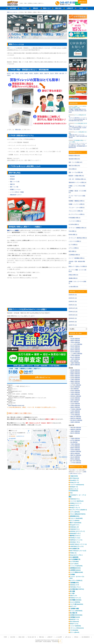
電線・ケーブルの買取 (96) (76, 172)
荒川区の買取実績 (75, 387)
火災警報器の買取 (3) (74, 255)
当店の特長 (13, 8)
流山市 (52, 73)
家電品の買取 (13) (73, 275)
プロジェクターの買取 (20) (76, 211)
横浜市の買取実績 (75, 433)
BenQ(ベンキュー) (75, 508)
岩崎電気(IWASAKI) (75, 568)
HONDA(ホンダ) (74, 527)
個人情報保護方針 (78, 637)
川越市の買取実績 (75, 363)
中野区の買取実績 (75, 405)
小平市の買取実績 (75, 415)
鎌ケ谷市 (62, 73)
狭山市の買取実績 (75, 357)
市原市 (31, 73)
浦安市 (41, 73)
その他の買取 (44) (73, 287)
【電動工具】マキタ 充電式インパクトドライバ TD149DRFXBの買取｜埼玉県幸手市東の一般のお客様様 (78, 128)
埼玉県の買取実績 (75, 339)
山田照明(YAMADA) (75, 570)
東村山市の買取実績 (76, 417)
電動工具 (12, 184)
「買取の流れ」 (18, 130)
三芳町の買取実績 (75, 355)
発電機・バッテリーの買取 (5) (77, 204)
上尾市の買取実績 (75, 359)
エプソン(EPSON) (75, 512)
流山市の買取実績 (75, 457)
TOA (71, 493)
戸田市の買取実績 (75, 342)
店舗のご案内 (26, 637)
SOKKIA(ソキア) (75, 585)
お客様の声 (70, 8)
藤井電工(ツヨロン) (75, 536)
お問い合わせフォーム (55, 373)
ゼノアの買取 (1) (73, 245)
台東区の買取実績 (75, 394)
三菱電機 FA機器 (75, 609)
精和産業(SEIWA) (75, 516)
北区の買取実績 (75, 389)
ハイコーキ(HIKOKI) (75, 626)
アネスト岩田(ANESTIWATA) (78, 514)
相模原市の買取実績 (76, 429)
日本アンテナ (74, 596)
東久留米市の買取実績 (76, 420)
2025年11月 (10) (73, 312)
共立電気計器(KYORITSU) (77, 589)
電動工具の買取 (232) (74, 166)
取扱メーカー (47, 8)
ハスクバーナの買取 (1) (75, 241)
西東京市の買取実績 (76, 418)
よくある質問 (56, 637)
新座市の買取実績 (75, 350)
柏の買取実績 (74, 442)
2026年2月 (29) (73, 301)
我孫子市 (47, 73)
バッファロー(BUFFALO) (77, 501)
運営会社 (70, 637)
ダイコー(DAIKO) (75, 520)
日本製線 (72, 574)
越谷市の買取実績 (75, 365)
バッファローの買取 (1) (75, 221)
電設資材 (12, 176)
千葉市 (17, 73)
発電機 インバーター (15, 189)
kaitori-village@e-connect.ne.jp (16, 402)
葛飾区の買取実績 (75, 381)
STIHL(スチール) (75, 482)
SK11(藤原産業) (74, 557)
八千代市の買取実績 (76, 463)
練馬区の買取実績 (75, 372)
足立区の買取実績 (75, 398)
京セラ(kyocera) (74, 478)
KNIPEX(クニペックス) (76, 540)
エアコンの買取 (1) (74, 248)
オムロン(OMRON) (75, 602)
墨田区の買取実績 (75, 413)
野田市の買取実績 (75, 459)
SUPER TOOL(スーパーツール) (78, 544)
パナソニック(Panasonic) (77, 628)
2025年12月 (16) (73, 308)
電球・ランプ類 (14, 187)
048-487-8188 (25, 373)
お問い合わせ (82, 2)
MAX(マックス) (74, 624)
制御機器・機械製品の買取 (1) (77, 201)
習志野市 (36, 73)
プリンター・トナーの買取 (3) (77, 208)
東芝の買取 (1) (72, 251)
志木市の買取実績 (75, 348)
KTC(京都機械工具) (75, 559)
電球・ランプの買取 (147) (75, 162)
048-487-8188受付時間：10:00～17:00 (66, 3)
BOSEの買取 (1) (73, 235)
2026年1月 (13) (73, 305)
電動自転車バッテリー (16, 195)
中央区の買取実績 (75, 411)
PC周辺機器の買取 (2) (74, 218)
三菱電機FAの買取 (75, 108)
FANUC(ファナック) (75, 598)
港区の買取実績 (75, 402)
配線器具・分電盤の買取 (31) (76, 176)
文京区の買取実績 (75, 404)
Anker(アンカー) (74, 505)
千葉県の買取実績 (75, 438)
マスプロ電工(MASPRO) (77, 604)
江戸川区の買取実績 (76, 385)
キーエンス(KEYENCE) (76, 611)
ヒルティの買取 (78, 132)
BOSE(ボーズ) (74, 487)
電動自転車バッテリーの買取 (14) (77, 182)
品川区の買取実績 (75, 378)
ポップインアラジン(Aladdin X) (78, 510)
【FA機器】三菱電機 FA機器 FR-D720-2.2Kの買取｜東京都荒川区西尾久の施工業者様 (78, 111)
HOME (13, 637)
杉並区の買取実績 (75, 391)
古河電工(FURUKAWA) (76, 615)
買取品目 (36, 8)
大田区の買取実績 (75, 383)
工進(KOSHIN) (74, 476)
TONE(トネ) (73, 553)
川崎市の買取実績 (75, 431)
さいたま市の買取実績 (76, 344)
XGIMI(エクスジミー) (76, 503)
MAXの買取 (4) (73, 169)
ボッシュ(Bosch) (75, 632)
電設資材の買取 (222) (74, 159)
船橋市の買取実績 (75, 448)
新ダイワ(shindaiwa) (76, 523)
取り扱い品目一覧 (34, 637)
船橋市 (26, 73)
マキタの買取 (77, 123)
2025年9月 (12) (73, 318)
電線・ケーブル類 (15, 182)
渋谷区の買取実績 (75, 392)
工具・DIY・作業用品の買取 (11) (77, 179)
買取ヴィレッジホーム (12, 12)
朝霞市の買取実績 (75, 341)
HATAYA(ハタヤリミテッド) (77, 531)
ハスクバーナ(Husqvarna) (77, 485)
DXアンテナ (73, 606)
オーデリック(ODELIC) (76, 581)
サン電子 (72, 593)
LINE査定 (82, 5)
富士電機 (72, 591)
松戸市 (9, 73)
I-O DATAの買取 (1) (74, 224)
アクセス (24, 8)
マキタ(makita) (74, 630)
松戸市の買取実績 (75, 440)
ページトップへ (85, 641)
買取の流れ (58, 8)
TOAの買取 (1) (73, 231)
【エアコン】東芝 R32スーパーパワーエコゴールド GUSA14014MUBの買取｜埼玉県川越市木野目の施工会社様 (78, 119)
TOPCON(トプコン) (75, 587)
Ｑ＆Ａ (81, 8)
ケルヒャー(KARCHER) (76, 518)
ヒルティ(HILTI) (74, 564)
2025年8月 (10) (73, 322)
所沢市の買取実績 (75, 352)
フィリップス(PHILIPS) (76, 566)
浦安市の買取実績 (75, 453)
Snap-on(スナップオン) (76, 555)
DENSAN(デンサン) (75, 533)
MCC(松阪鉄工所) (75, 549)
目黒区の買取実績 (75, 400)
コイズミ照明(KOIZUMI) (76, 572)
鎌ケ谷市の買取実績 (76, 461)
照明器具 (12, 179)
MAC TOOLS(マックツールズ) (78, 551)
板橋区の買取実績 (75, 374)
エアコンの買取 (78, 115)
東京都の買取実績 (75, 370)
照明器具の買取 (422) (74, 156)
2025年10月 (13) (73, 315)
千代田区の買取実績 (76, 409)
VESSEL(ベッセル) (75, 538)
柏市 (13, 73)
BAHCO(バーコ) (74, 619)
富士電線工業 (74, 613)
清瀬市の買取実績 (75, 422)
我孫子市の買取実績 (76, 455)
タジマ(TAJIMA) (74, 561)
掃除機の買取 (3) (73, 278)
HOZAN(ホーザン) (75, 542)
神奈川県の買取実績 (76, 428)
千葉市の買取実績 (75, 444)
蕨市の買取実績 (75, 361)
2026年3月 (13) (73, 298)
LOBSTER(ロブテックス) (77, 546)
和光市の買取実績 (75, 346)
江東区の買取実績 (75, 379)
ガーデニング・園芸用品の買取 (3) (78, 238)
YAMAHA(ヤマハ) (75, 499)
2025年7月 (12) (73, 325)
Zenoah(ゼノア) (74, 480)
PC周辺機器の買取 (78, 140)
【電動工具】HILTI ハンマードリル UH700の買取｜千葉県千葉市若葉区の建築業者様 (78, 136)
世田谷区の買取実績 (76, 396)
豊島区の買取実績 (75, 407)
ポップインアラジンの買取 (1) (77, 214)
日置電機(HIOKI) (74, 583)
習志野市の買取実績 (76, 452)
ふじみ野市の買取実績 (76, 354)
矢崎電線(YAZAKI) (75, 617)
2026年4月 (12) (73, 295)
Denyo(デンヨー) (75, 525)
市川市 (22, 73)
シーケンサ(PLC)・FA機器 (17, 192)
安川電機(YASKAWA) (76, 600)
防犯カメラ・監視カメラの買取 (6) (78, 266)
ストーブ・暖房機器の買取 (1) (77, 258)
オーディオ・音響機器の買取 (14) (77, 228)
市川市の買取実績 (75, 446)
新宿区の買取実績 (75, 376)
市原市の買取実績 (75, 450)
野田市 (57, 73)
